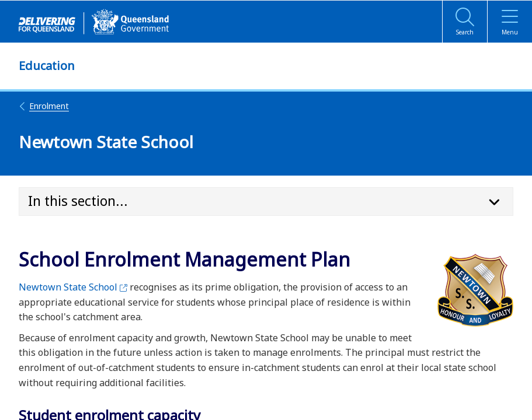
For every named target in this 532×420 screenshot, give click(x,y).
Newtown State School (73, 287)
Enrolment (44, 106)
